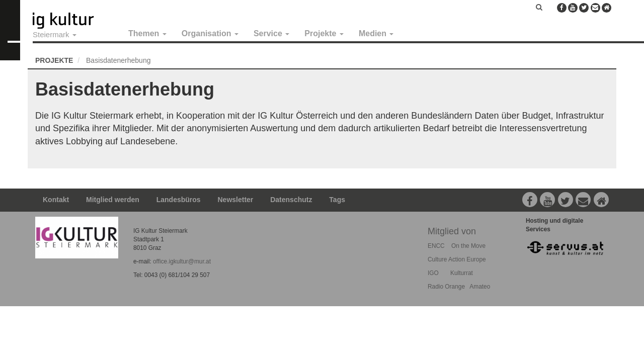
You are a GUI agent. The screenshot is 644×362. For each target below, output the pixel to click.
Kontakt (56, 200)
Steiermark (55, 34)
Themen (147, 33)
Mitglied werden (113, 200)
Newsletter (236, 200)
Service (271, 33)
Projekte (324, 33)
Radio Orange (446, 287)
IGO (433, 273)
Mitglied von (452, 231)
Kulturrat (462, 273)
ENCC (436, 246)
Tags (337, 200)
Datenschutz (291, 200)
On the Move (468, 246)
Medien (376, 33)
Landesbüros (179, 200)
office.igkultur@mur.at (182, 261)
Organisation (210, 33)
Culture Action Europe (457, 259)
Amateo (480, 287)
